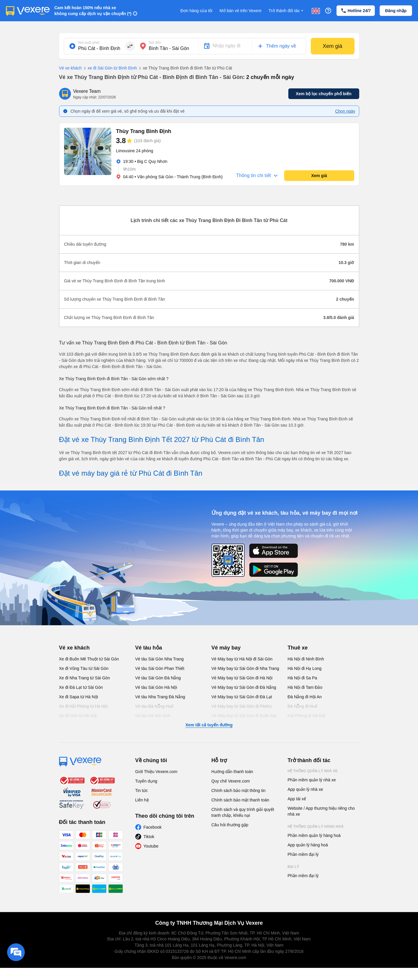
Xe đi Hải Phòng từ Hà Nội (83, 706)
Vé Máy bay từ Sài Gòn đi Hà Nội (242, 678)
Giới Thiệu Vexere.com (156, 772)
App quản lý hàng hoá (308, 845)
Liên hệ (142, 800)
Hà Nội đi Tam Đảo (305, 687)
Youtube (151, 846)
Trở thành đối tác (287, 11)
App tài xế (297, 799)
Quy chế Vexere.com (231, 781)
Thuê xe (298, 648)
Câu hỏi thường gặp (230, 825)
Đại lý (293, 867)
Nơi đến (155, 43)
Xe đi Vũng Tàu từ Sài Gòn (84, 668)
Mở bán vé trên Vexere (240, 11)
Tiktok (149, 837)
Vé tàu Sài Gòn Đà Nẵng (158, 678)
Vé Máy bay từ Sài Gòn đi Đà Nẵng (244, 687)
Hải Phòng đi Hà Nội (306, 716)
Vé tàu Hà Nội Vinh (153, 716)
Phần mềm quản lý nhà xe (312, 780)
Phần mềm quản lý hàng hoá (314, 835)
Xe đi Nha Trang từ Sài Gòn (84, 678)
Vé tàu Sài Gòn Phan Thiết (160, 668)
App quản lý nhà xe (305, 789)
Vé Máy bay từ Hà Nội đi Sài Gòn (242, 659)
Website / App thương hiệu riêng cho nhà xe (321, 811)
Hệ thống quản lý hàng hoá (316, 827)
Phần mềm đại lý (303, 854)
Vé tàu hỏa (149, 648)
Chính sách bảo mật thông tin (239, 791)
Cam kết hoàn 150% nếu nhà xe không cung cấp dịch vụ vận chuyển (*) (93, 11)
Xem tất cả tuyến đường (209, 725)
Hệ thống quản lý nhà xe (313, 771)
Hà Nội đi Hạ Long (305, 668)
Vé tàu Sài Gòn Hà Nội (156, 687)
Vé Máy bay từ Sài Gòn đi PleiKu (242, 706)
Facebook (153, 827)
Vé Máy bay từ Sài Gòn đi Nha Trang (245, 668)
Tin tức (142, 791)
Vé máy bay (226, 648)
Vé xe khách (70, 68)
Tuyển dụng (146, 781)
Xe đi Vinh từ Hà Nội (78, 716)
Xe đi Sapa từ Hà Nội (79, 697)
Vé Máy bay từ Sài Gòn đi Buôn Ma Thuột (244, 719)
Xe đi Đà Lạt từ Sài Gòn (81, 687)
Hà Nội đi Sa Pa (302, 678)
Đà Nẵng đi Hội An (305, 697)
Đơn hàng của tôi (196, 11)
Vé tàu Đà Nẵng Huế (154, 706)
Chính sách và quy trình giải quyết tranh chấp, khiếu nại (243, 812)
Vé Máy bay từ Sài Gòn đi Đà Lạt (242, 697)
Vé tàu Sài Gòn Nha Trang (160, 659)
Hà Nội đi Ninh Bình (306, 659)
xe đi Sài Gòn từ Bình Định (109, 68)
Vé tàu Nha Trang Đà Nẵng (160, 697)
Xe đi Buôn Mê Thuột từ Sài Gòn (89, 659)
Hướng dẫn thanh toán (232, 772)
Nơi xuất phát (89, 43)
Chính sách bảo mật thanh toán (240, 800)
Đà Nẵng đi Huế (302, 706)
